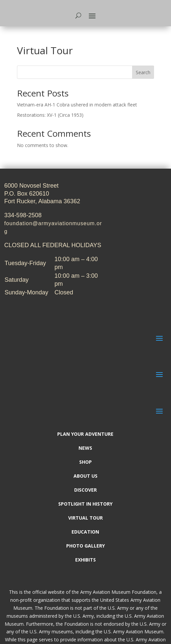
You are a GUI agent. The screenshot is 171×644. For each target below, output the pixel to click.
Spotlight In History (85, 504)
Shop (85, 462)
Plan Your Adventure (85, 434)
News (85, 448)
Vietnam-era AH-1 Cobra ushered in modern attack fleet (77, 105)
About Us (85, 476)
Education (85, 532)
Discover (85, 490)
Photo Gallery (85, 546)
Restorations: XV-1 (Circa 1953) (50, 115)
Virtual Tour (85, 518)
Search (143, 72)
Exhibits (85, 560)
